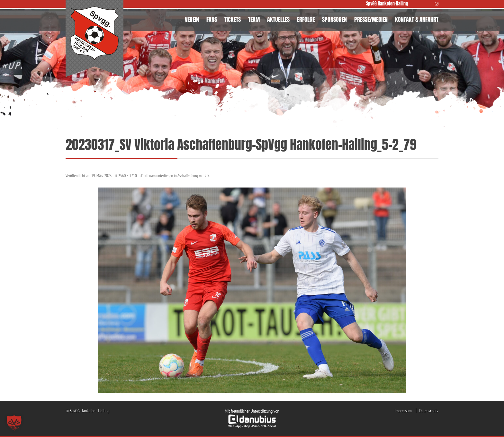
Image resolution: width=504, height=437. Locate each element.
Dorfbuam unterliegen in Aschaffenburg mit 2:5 (175, 176)
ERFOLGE (306, 19)
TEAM (254, 19)
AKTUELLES (278, 19)
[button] (14, 423)
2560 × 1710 (128, 176)
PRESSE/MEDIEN (371, 19)
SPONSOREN (334, 19)
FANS (212, 19)
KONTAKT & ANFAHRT (417, 19)
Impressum (403, 411)
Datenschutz (429, 411)
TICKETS (233, 19)
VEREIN (192, 19)
